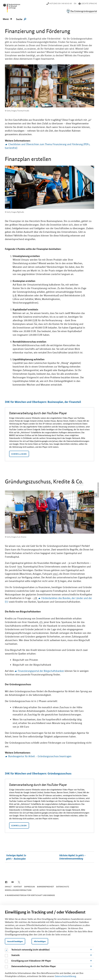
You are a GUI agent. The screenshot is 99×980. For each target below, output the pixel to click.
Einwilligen (19, 454)
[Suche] (21, 19)
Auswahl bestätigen (15, 941)
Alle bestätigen (40, 941)
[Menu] (7, 19)
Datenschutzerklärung (65, 976)
